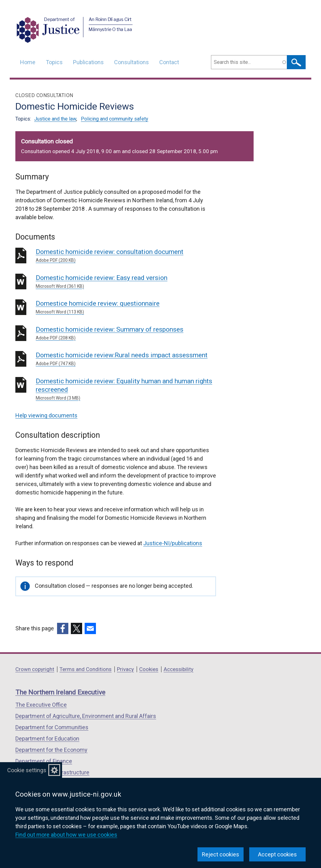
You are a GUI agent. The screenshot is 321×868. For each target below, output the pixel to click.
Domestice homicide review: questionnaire (126, 307)
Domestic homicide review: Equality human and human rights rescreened (126, 389)
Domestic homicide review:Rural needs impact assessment (126, 359)
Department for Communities (52, 727)
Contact (169, 62)
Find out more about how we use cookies (66, 835)
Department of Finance (44, 761)
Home (28, 62)
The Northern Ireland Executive (60, 692)
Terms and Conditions (86, 669)
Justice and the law (55, 119)
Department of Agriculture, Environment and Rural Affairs (86, 716)
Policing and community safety (115, 119)
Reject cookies (221, 854)
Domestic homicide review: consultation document (126, 256)
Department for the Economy (51, 750)
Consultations (132, 62)
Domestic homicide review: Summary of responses (126, 333)
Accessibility (179, 669)
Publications (88, 62)
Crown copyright (35, 669)
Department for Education (47, 739)
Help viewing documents (46, 415)
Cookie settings (27, 770)
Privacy (125, 669)
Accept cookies (277, 854)
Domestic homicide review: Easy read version (126, 282)
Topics (54, 62)
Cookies (149, 669)
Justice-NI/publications (173, 543)
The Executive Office (41, 705)
